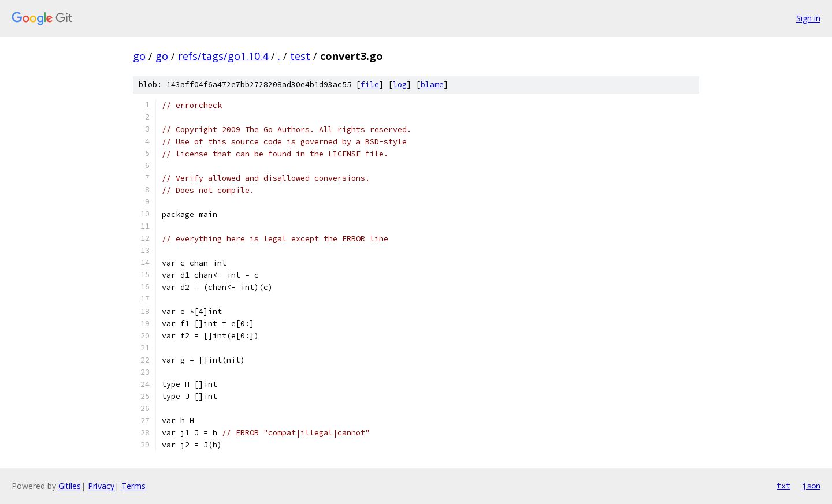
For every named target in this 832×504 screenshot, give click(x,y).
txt (783, 486)
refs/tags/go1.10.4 (223, 56)
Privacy (101, 486)
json (811, 486)
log (400, 85)
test (300, 56)
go (139, 56)
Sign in (808, 18)
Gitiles (70, 486)
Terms (133, 486)
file (370, 85)
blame (432, 85)
